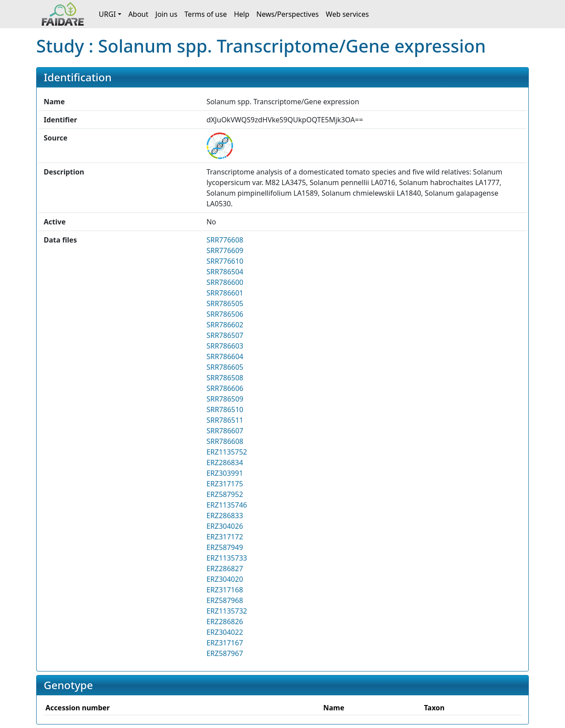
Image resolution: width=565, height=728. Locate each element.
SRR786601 (225, 293)
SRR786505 (225, 303)
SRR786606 (225, 388)
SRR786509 (225, 399)
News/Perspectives (288, 14)
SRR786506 (225, 314)
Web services (347, 14)
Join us (166, 14)
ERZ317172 (225, 537)
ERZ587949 (225, 547)
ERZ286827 (225, 569)
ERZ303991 (225, 473)
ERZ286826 (225, 622)
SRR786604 (225, 356)
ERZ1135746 (227, 505)
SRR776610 (225, 261)
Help (242, 14)
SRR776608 (225, 240)
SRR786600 (225, 282)
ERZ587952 (225, 494)
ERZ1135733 (227, 558)
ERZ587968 (225, 600)
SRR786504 (225, 272)
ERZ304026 (225, 526)
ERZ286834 (225, 463)
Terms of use (206, 14)
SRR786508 (225, 378)
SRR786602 (225, 325)
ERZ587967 (225, 653)
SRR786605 (225, 367)
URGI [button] (107, 14)
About (138, 14)
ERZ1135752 (227, 452)
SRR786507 (225, 335)
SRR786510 (225, 409)
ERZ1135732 (227, 611)
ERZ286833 (225, 516)
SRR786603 (225, 346)
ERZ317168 (225, 590)
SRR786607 (225, 431)
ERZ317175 (225, 484)
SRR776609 (225, 250)
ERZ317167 (225, 643)
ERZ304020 (225, 579)
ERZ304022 (225, 632)
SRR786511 (225, 420)
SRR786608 (225, 441)
